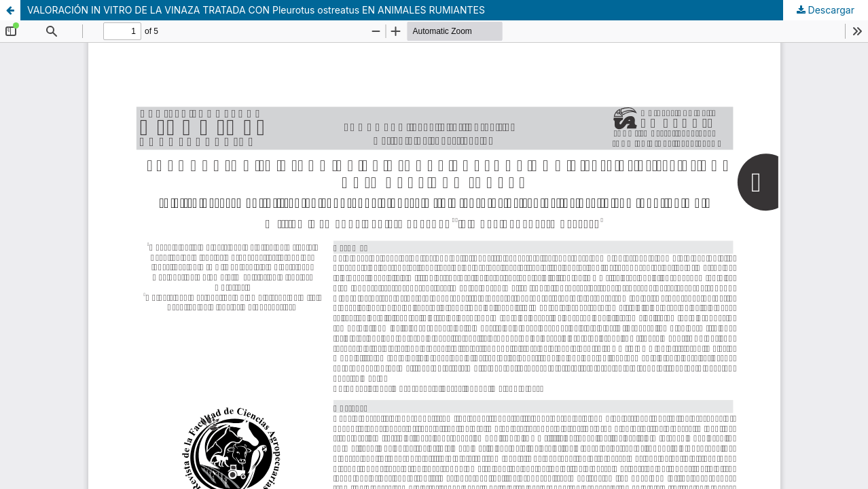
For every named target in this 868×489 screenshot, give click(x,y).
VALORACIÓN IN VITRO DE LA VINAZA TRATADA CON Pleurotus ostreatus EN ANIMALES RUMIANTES (256, 10)
